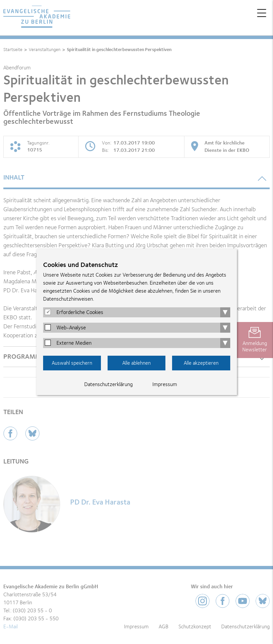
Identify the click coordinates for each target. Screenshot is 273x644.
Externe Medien (74, 343)
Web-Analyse (71, 328)
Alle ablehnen (136, 363)
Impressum (165, 384)
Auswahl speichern (72, 363)
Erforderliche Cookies (80, 312)
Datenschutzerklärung (108, 384)
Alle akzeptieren (201, 363)
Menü (262, 13)
